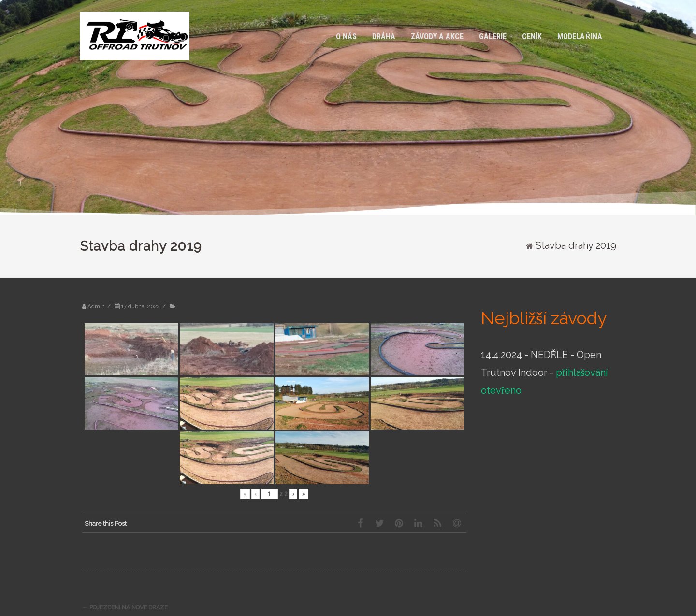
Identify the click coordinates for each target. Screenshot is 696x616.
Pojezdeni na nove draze (125, 607)
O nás (346, 36)
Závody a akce (437, 36)
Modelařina (580, 36)
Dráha (384, 36)
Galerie (493, 36)
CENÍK (532, 36)
